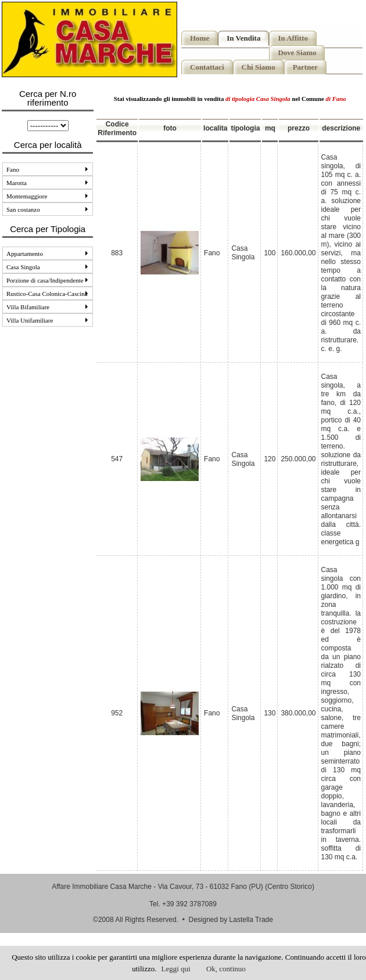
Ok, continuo (226, 969)
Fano (47, 169)
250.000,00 (298, 459)
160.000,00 (298, 253)
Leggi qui (176, 969)
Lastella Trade (251, 920)
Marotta (47, 183)
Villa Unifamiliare (47, 320)
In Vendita (243, 38)
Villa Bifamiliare (47, 307)
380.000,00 (298, 713)
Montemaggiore (47, 196)
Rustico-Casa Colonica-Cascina (48, 294)
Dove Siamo (297, 53)
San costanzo (47, 209)
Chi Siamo (259, 67)
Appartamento (47, 254)
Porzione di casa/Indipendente (47, 280)
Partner (305, 67)
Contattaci (207, 67)
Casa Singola (47, 267)
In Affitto (293, 38)
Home (200, 38)
